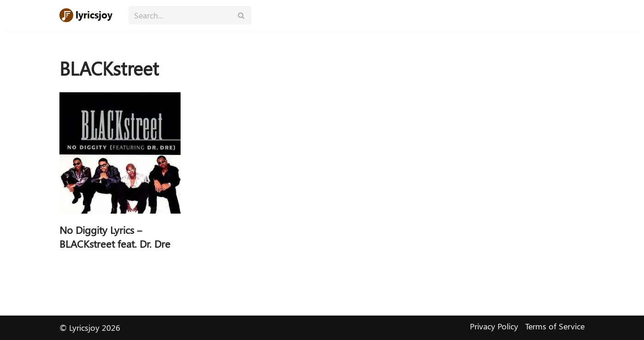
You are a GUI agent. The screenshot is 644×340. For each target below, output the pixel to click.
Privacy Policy (494, 326)
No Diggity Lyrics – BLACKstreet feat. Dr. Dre (115, 237)
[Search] (180, 15)
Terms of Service (555, 326)
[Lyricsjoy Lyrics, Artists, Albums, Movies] (87, 15)
